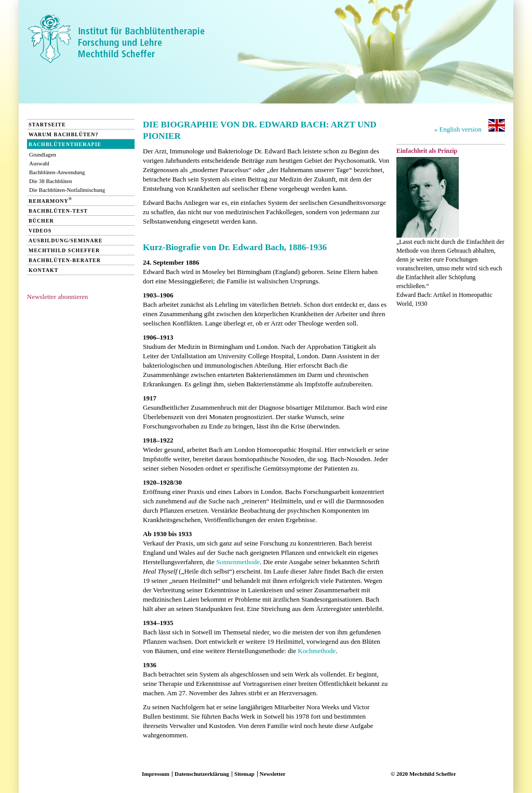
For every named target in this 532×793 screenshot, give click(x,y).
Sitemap (244, 774)
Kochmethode (317, 651)
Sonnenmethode (238, 562)
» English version (470, 126)
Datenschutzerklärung (202, 774)
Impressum (156, 774)
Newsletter (273, 774)
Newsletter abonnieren (57, 297)
